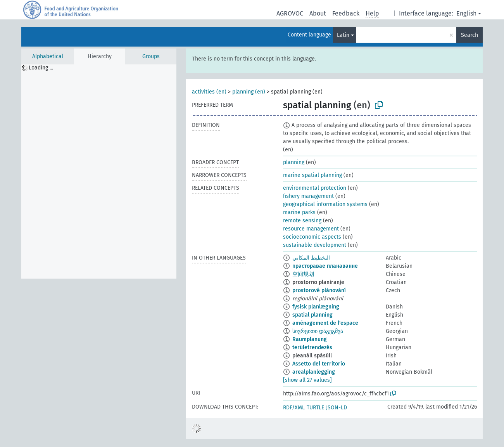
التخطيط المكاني (311, 258)
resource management (311, 229)
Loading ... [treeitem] (41, 68)
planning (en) (249, 92)
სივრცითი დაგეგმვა (318, 331)
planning (294, 162)
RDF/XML (294, 408)
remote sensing (302, 221)
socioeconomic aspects (312, 237)
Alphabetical (48, 56)
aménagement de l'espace (325, 323)
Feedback (346, 13)
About (318, 13)
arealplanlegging (314, 372)
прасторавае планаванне (325, 266)
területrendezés (312, 347)
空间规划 (303, 274)
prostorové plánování (319, 290)
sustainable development (315, 245)
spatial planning (312, 315)
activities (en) (209, 92)
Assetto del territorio (319, 364)
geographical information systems (325, 204)
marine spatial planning (312, 175)
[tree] (99, 172)
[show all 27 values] (307, 380)
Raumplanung (310, 339)
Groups (151, 56)
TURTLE (315, 408)
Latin (343, 35)
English (466, 13)
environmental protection (315, 188)
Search (469, 35)
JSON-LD (337, 408)
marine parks (299, 212)
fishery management (308, 196)
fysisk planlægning (316, 307)
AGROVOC (290, 13)
